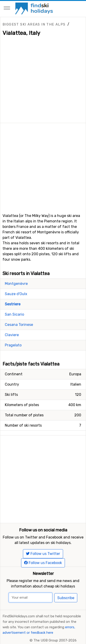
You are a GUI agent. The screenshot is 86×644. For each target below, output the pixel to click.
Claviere (12, 335)
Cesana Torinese (19, 325)
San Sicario (14, 314)
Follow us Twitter (43, 554)
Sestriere (13, 304)
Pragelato (13, 345)
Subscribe (66, 598)
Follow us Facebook (43, 563)
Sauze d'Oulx (16, 294)
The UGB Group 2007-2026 (55, 640)
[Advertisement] (43, 166)
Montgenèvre (16, 284)
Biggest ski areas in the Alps (34, 24)
